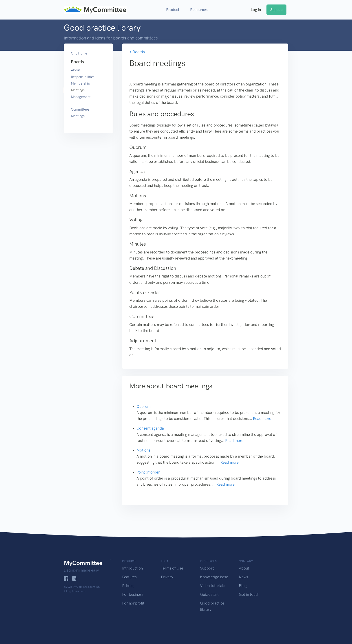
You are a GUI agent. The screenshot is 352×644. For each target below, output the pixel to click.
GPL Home (79, 53)
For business (133, 594)
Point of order (148, 472)
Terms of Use (172, 568)
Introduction (132, 568)
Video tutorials (213, 586)
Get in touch (249, 594)
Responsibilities (83, 77)
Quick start (209, 594)
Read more (262, 419)
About (75, 70)
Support (207, 568)
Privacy (167, 577)
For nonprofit (133, 603)
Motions (143, 450)
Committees (80, 109)
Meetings (78, 90)
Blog (243, 586)
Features (129, 577)
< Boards (137, 52)
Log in (256, 10)
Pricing (128, 586)
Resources (199, 10)
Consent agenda (150, 428)
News (243, 577)
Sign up (276, 10)
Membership (80, 83)
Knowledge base (214, 577)
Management (81, 97)
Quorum (143, 406)
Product (173, 10)
